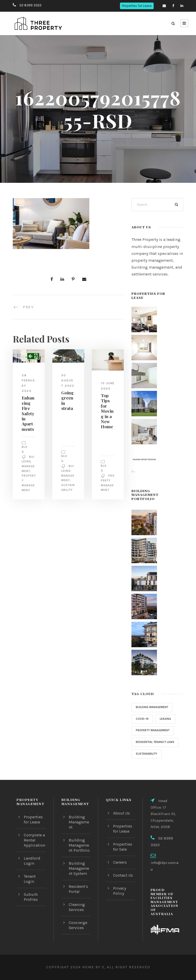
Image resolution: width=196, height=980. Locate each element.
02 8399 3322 (30, 5)
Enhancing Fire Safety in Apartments (28, 413)
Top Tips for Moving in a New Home (107, 416)
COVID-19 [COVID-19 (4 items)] (142, 719)
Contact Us (123, 875)
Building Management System (79, 868)
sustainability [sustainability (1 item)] (147, 758)
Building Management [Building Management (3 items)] (153, 707)
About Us (121, 813)
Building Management (79, 822)
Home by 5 (92, 967)
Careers (120, 862)
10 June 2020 (106, 388)
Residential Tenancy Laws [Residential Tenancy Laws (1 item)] (152, 745)
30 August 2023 (68, 380)
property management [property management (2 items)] (154, 730)
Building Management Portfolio (79, 845)
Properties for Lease (137, 6)
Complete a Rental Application (34, 840)
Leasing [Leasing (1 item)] (166, 719)
